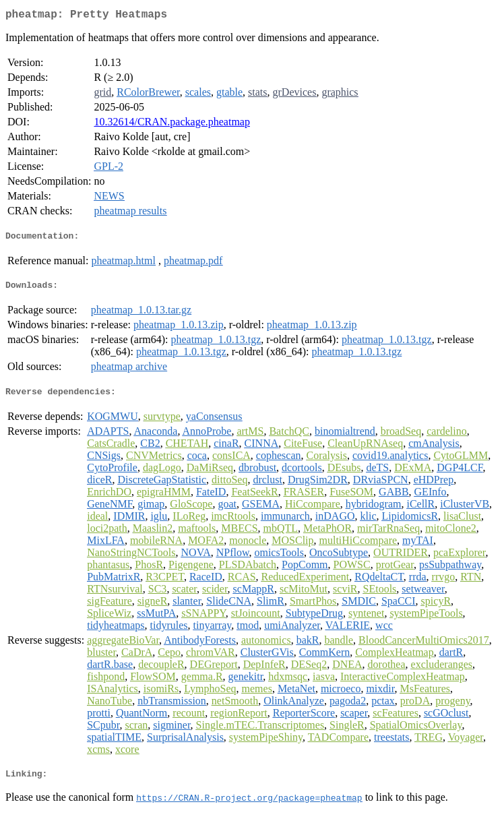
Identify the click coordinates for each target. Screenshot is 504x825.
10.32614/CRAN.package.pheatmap (172, 124)
